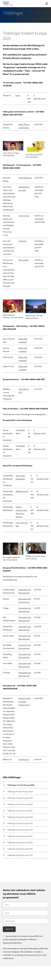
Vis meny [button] (46, 4)
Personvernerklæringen (12, 943)
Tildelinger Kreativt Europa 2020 (20, 817)
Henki (18, 95)
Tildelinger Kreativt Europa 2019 (20, 823)
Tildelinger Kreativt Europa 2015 (20, 849)
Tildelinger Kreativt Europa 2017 (20, 836)
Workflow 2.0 (24, 759)
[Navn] (25, 905)
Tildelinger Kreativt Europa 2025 (21, 785)
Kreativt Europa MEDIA (8, 4)
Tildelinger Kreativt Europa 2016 (20, 842)
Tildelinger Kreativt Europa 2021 (20, 811)
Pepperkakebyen (25, 178)
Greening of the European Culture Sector (25, 701)
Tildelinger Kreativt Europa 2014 (20, 855)
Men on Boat (24, 260)
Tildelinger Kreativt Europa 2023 (20, 798)
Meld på (9, 929)
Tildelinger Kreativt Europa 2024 (20, 791)
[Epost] (25, 913)
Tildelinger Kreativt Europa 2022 (20, 804)
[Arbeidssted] (25, 921)
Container (22, 241)
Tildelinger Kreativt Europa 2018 (20, 830)
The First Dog (24, 216)
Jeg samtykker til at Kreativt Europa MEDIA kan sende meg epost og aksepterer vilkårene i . (23, 939)
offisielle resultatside (21, 58)
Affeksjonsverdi (22, 491)
